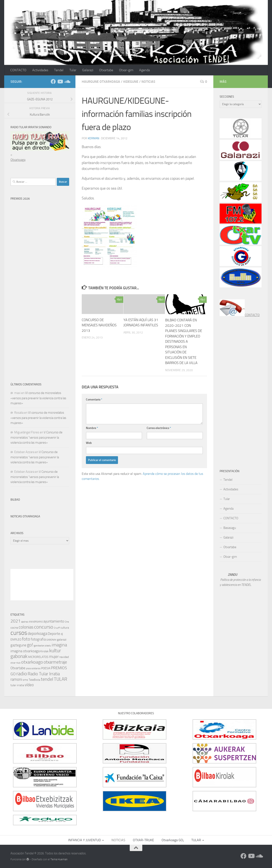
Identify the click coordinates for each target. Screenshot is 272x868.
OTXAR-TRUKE (143, 840)
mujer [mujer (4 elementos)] (54, 657)
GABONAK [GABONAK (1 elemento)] (51, 640)
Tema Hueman (59, 859)
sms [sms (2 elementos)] (25, 680)
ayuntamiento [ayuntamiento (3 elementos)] (54, 621)
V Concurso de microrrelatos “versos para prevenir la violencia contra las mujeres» (36, 437)
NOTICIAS (148, 82)
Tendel (59, 70)
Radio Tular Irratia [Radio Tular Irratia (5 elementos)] (44, 674)
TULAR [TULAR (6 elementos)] (61, 679)
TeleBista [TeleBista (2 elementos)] (34, 680)
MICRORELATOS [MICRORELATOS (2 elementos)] (38, 657)
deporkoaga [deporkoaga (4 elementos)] (37, 634)
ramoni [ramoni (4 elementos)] (16, 679)
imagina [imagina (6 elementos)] (59, 645)
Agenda (144, 70)
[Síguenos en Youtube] (60, 81)
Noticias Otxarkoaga (25, 516)
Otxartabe (106, 70)
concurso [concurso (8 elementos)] (44, 627)
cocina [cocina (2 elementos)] (14, 628)
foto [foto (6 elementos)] (26, 639)
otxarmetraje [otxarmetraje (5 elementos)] (55, 662)
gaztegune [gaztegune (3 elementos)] (18, 645)
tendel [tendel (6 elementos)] (47, 679)
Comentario (94, 400)
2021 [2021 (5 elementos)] (16, 621)
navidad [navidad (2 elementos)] (64, 657)
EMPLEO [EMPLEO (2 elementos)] (16, 640)
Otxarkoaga (18, 160)
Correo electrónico (159, 428)
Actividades (40, 70)
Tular (73, 70)
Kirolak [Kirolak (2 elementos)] (44, 651)
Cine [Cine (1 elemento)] (67, 622)
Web (89, 443)
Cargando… (46, 286)
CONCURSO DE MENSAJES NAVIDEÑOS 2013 (99, 325)
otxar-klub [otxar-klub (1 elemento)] (16, 663)
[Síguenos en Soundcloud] (67, 81)
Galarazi (88, 70)
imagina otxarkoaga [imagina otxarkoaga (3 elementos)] (25, 651)
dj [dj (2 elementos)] (62, 634)
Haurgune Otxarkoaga (101, 82)
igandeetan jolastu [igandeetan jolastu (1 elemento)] (42, 646)
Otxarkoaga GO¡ (173, 840)
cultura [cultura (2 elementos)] (65, 628)
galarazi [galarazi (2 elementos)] (62, 640)
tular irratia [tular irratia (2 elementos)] (17, 685)
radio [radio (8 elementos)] (22, 674)
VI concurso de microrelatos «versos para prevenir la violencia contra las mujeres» (38, 398)
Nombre (92, 428)
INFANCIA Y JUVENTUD (84, 840)
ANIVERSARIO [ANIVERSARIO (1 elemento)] (36, 622)
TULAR (196, 840)
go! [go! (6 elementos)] (30, 645)
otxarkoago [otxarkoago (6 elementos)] (32, 662)
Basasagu (230, 528)
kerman (93, 138)
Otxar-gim (126, 70)
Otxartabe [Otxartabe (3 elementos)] (18, 668)
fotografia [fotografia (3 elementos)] (38, 639)
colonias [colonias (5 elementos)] (26, 627)
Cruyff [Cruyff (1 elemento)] (57, 628)
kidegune (131, 82)
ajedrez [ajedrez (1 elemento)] (25, 622)
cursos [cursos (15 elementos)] (19, 633)
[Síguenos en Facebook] (53, 81)
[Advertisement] (42, 561)
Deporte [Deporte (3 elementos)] (54, 634)
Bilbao (15, 500)
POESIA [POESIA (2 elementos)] (46, 668)
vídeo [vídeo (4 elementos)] (29, 685)
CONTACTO (18, 70)
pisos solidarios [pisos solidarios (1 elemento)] (33, 668)
